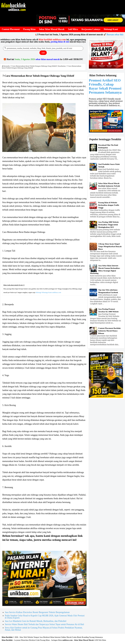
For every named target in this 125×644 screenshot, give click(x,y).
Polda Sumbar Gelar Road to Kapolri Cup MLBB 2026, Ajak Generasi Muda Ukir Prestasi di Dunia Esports (45, 617)
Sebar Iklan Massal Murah (84, 640)
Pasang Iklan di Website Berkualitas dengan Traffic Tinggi (109, 205)
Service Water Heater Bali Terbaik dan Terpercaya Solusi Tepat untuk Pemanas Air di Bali (44, 624)
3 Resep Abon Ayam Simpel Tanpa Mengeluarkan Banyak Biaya (110, 246)
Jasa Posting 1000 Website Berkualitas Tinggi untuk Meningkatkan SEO (109, 225)
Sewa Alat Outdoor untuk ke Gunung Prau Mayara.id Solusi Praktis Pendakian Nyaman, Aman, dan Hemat (44, 629)
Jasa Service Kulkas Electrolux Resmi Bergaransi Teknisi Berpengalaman (37, 612)
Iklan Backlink (7, 637)
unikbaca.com (68, 640)
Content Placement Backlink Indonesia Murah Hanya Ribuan (109, 331)
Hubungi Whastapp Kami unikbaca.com (48, 292)
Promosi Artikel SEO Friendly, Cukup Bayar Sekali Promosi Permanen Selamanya (105, 86)
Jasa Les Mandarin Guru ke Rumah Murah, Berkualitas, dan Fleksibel (36, 621)
